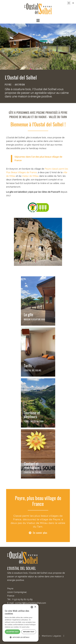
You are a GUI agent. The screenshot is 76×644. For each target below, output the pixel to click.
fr (69, 3)
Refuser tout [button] (29, 632)
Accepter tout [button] (13, 632)
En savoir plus (40, 533)
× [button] (35, 607)
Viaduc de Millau (30, 176)
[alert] (20, 623)
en (73, 3)
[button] (38, 21)
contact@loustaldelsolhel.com (30, 603)
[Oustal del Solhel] (38, 9)
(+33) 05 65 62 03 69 (22, 599)
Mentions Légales (52, 636)
